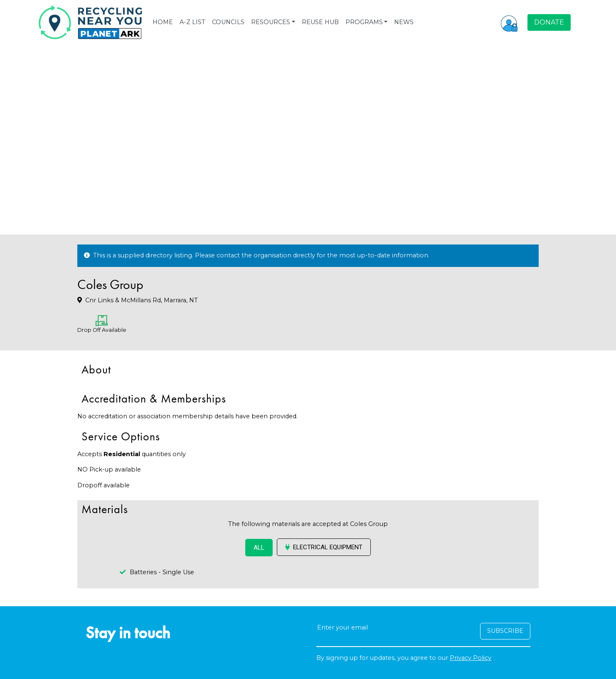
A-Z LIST (192, 22)
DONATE (549, 22)
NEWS (404, 22)
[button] (509, 22)
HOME (163, 22)
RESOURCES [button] (271, 22)
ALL (259, 548)
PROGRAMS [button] (364, 22)
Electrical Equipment (324, 547)
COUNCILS (228, 22)
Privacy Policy (471, 658)
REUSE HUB (320, 22)
